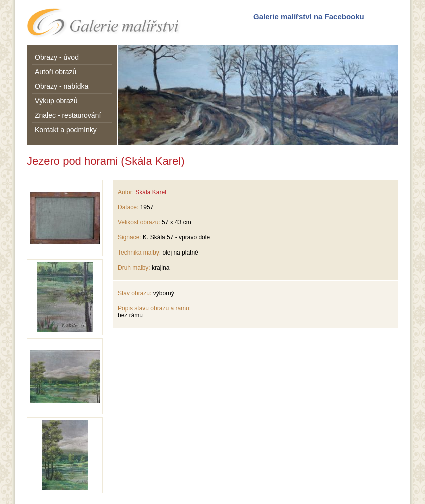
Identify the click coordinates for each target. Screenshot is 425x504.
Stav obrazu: (135, 293)
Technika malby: (139, 253)
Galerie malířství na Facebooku (309, 16)
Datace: (128, 207)
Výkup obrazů (56, 101)
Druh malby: (134, 268)
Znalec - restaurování (68, 115)
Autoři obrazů (55, 72)
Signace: (130, 237)
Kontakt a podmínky (66, 130)
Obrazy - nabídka (61, 86)
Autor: (126, 192)
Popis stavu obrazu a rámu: (154, 308)
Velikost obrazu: (139, 222)
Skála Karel (151, 192)
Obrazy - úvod (57, 57)
